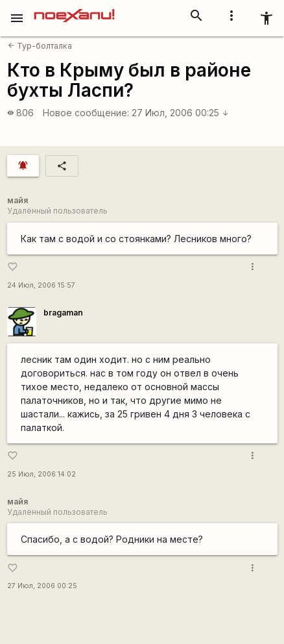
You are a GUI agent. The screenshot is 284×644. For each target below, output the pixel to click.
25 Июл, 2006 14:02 (41, 474)
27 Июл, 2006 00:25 (180, 113)
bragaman (63, 313)
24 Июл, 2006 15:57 (41, 285)
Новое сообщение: (86, 113)
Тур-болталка (40, 46)
